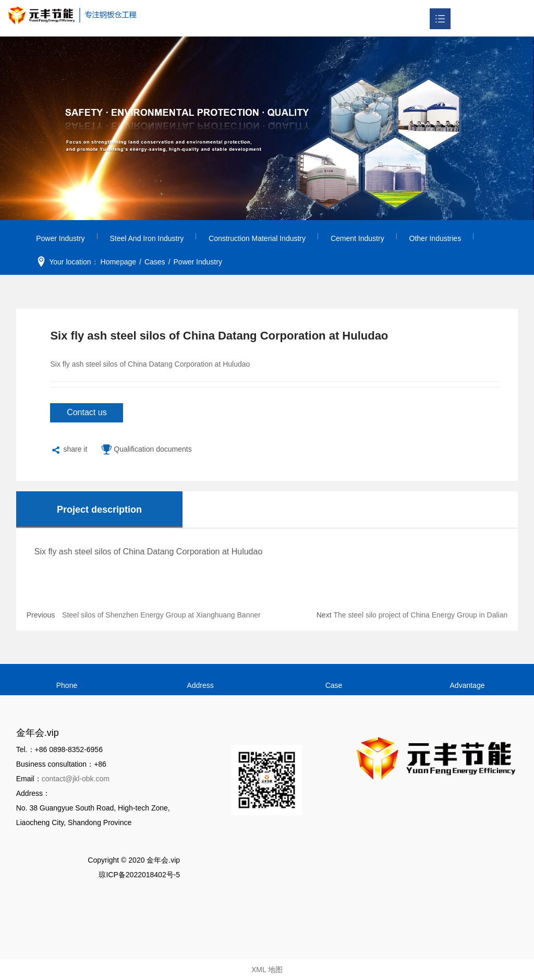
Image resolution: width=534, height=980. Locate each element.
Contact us (87, 412)
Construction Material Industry (257, 238)
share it (69, 450)
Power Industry (60, 238)
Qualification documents (146, 450)
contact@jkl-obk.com (76, 779)
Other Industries (435, 238)
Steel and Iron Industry (147, 238)
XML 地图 (267, 970)
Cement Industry (357, 238)
